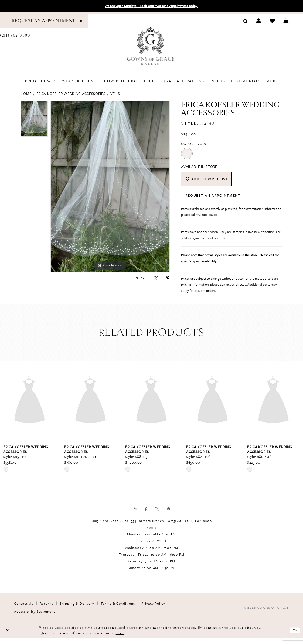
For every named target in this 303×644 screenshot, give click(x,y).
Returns (46, 610)
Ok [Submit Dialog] (294, 636)
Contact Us (24, 610)
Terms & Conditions (118, 610)
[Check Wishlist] (273, 21)
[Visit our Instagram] (135, 515)
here (120, 639)
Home (26, 94)
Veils (115, 94)
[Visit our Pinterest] (169, 515)
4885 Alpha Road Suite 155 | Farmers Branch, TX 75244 (136, 527)
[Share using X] (156, 278)
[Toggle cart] (286, 21)
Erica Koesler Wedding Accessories (71, 94)
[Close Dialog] (8, 636)
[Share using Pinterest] (168, 278)
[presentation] (30, 407)
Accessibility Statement (35, 618)
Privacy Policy (153, 610)
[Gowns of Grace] (151, 47)
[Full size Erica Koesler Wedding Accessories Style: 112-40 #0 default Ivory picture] (110, 186)
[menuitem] (41, 81)
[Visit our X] (157, 515)
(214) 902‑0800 (199, 527)
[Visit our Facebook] (146, 515)
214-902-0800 (207, 221)
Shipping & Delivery (77, 610)
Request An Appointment (220, 200)
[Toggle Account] (259, 21)
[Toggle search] (246, 21)
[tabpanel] (34, 120)
